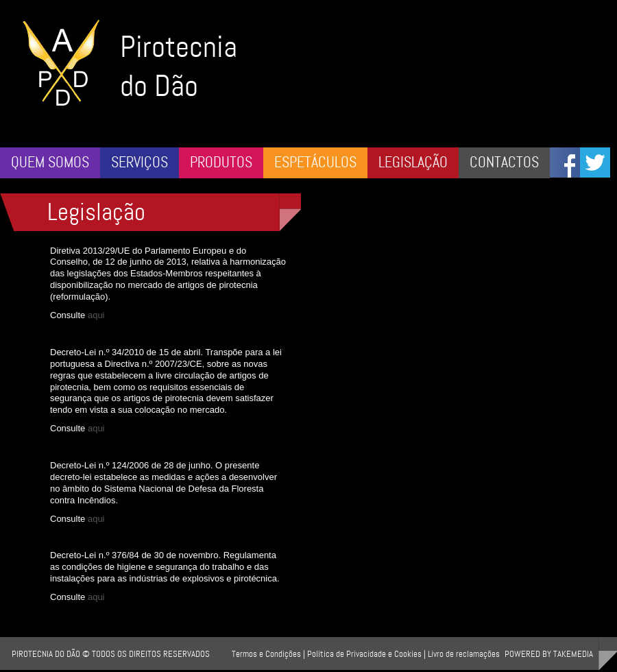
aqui (97, 315)
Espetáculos (315, 162)
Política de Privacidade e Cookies (364, 654)
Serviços (140, 162)
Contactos (504, 162)
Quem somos (50, 162)
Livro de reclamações (464, 654)
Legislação (413, 162)
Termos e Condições (266, 654)
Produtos (221, 162)
